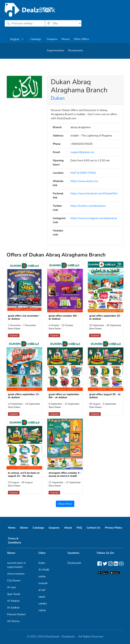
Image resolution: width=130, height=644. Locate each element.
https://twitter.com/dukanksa (88, 206)
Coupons (52, 39)
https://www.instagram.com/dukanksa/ (94, 218)
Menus (66, 39)
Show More (65, 504)
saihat (42, 610)
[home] (30, 10)
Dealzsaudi (74, 563)
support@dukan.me (82, 152)
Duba (42, 563)
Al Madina (13, 601)
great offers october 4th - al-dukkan (64, 317)
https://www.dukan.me (84, 181)
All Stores (13, 621)
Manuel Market (16, 614)
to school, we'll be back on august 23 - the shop (24, 474)
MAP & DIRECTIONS (83, 173)
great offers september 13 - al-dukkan (24, 396)
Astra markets (16, 574)
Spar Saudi (14, 594)
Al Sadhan (13, 608)
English (15, 39)
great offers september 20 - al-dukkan (105, 317)
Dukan (58, 98)
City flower (14, 581)
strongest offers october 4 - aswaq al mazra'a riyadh (65, 474)
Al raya (11, 587)
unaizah (43, 583)
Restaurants (76, 50)
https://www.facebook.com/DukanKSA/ (94, 194)
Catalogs (36, 39)
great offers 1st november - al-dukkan (24, 317)
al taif (42, 590)
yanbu (42, 576)
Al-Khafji (44, 570)
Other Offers (82, 39)
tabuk (42, 597)
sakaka (42, 604)
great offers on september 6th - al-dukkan (64, 396)
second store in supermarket (16, 565)
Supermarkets (56, 50)
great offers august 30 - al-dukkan (105, 396)
